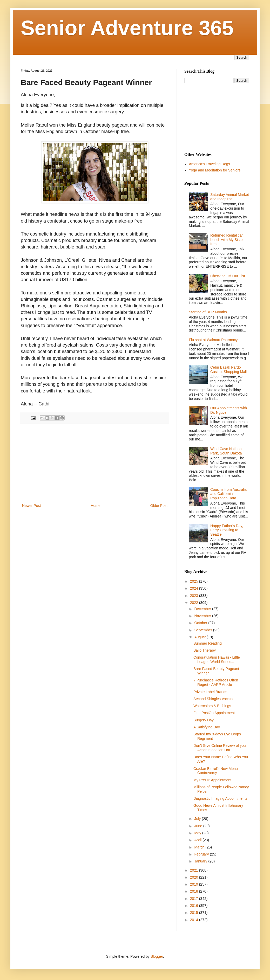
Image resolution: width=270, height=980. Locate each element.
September (204, 630)
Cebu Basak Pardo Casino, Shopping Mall (228, 370)
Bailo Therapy (205, 650)
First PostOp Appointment (214, 713)
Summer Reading (208, 643)
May (198, 833)
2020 (195, 877)
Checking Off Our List (228, 276)
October (201, 623)
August (200, 637)
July (198, 819)
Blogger (157, 956)
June (199, 826)
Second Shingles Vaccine (214, 699)
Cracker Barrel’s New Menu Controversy (216, 771)
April (198, 840)
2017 (195, 899)
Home (95, 506)
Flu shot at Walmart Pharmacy (213, 340)
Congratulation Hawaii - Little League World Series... (217, 660)
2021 (195, 870)
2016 (195, 906)
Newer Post (31, 506)
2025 (195, 581)
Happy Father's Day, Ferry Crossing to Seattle (227, 530)
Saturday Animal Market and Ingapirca (230, 197)
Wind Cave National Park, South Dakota (226, 451)
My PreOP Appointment (212, 780)
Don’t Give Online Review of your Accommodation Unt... (220, 748)
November (203, 616)
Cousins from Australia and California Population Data (228, 494)
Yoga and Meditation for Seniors (215, 170)
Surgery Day (204, 720)
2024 (195, 588)
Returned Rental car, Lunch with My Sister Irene (227, 240)
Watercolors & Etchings (212, 706)
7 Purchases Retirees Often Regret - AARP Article (216, 682)
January (201, 861)
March (200, 847)
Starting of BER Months (208, 312)
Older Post (159, 506)
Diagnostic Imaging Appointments (220, 798)
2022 (195, 603)
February (202, 854)
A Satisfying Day (207, 727)
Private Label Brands (210, 692)
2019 (195, 884)
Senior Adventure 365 (127, 28)
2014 (195, 920)
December (203, 609)
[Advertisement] (95, 464)
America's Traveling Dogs (210, 164)
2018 (195, 891)
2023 (195, 596)
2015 (195, 913)
